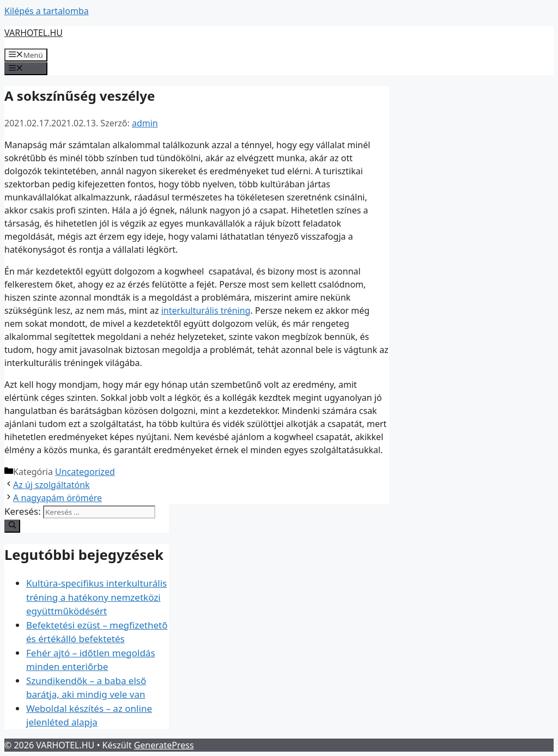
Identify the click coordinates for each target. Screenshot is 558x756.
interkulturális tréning (206, 310)
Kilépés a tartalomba (47, 11)
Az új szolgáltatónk (51, 485)
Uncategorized (85, 472)
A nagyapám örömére (57, 498)
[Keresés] (12, 526)
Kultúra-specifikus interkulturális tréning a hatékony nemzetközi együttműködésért (96, 597)
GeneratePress (164, 745)
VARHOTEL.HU (34, 33)
